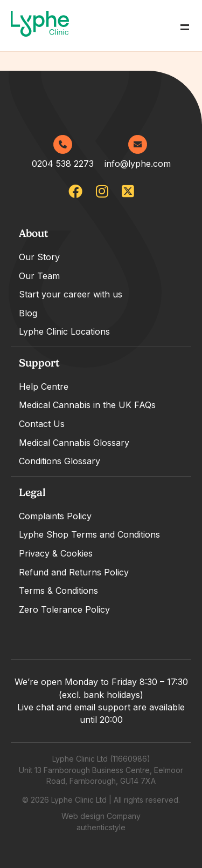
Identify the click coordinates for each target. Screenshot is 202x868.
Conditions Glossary (60, 461)
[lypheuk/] (102, 191)
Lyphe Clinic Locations (64, 331)
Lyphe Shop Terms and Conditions (89, 534)
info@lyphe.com (138, 152)
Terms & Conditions (58, 591)
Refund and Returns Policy (74, 572)
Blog (28, 313)
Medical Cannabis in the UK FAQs (87, 405)
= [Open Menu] (185, 26)
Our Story (39, 257)
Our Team (39, 276)
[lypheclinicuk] (75, 191)
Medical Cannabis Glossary (74, 443)
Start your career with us (71, 294)
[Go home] (40, 26)
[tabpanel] (101, 282)
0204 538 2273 (63, 152)
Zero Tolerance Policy (64, 609)
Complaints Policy (55, 516)
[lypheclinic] (128, 191)
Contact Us (42, 424)
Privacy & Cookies (56, 553)
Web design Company (101, 816)
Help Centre (44, 386)
